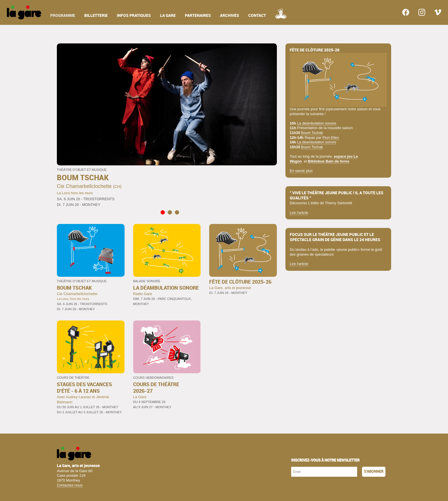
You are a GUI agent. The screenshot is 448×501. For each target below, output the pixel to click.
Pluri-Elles (331, 138)
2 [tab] (170, 213)
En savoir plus (301, 171)
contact (257, 16)
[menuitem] (24, 12)
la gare (168, 16)
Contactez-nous (70, 485)
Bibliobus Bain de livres (329, 161)
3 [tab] (177, 213)
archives (230, 16)
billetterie (96, 16)
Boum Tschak (312, 133)
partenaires (198, 16)
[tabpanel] (167, 126)
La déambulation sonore (317, 123)
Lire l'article (299, 213)
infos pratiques (134, 16)
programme (63, 16)
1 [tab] (162, 213)
